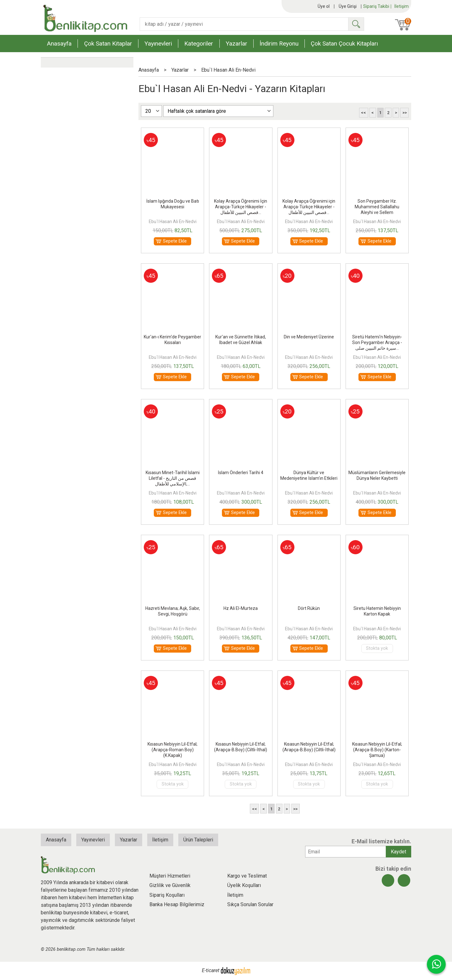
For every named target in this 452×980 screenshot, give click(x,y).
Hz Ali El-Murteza (241, 608)
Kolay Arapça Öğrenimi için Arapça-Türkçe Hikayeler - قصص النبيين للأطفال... (309, 207)
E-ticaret (211, 971)
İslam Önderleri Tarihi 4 (241, 473)
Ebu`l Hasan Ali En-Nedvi (173, 222)
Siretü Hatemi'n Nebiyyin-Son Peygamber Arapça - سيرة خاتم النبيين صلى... (377, 342)
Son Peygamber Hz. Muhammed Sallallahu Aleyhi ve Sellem (377, 207)
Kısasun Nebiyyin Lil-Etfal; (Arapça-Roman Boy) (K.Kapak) (172, 750)
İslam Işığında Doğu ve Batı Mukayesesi (173, 204)
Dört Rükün (309, 608)
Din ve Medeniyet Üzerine (309, 337)
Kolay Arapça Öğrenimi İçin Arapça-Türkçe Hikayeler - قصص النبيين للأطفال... (241, 207)
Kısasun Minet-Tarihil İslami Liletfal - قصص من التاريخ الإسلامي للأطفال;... (173, 478)
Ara (356, 24)
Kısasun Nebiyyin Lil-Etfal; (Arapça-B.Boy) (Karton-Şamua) (377, 750)
